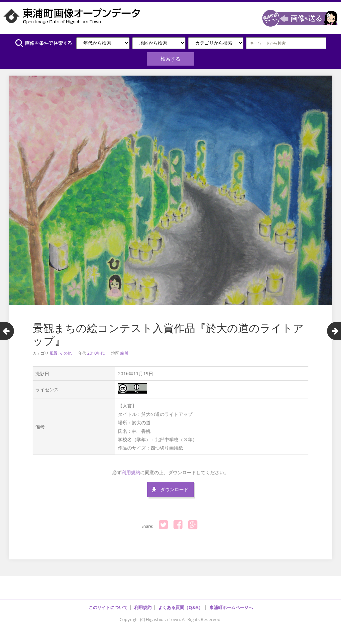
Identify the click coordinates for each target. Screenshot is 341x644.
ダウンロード (174, 486)
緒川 (124, 350)
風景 (54, 350)
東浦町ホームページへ (231, 604)
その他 (66, 350)
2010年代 (96, 350)
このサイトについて (108, 604)
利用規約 (131, 469)
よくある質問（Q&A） (180, 604)
